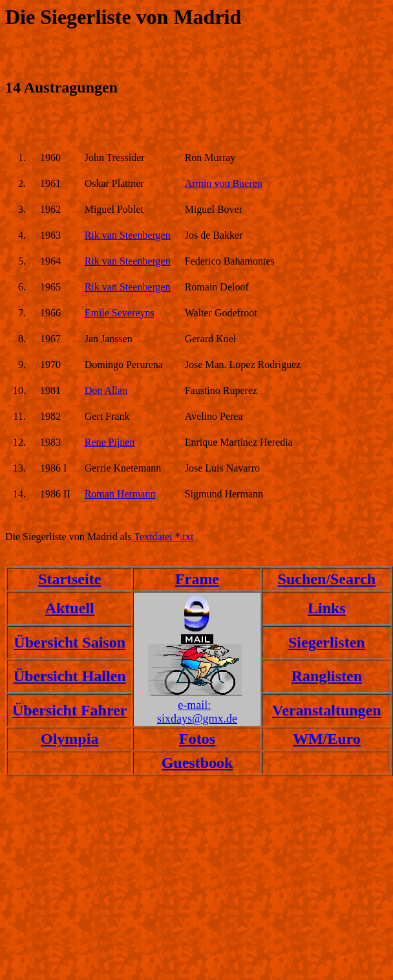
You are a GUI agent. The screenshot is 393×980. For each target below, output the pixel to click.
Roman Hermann (120, 494)
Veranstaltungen (326, 710)
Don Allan (106, 390)
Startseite (69, 579)
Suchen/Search (327, 579)
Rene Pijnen (110, 442)
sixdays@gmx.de (197, 719)
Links (327, 608)
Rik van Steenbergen (128, 235)
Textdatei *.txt (164, 537)
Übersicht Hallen (70, 676)
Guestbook (197, 763)
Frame (197, 579)
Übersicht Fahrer (70, 710)
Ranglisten (327, 676)
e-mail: (194, 705)
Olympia (69, 739)
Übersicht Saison (69, 642)
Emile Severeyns (120, 313)
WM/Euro (327, 739)
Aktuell (70, 608)
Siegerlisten (327, 642)
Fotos (197, 739)
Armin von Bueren (224, 183)
